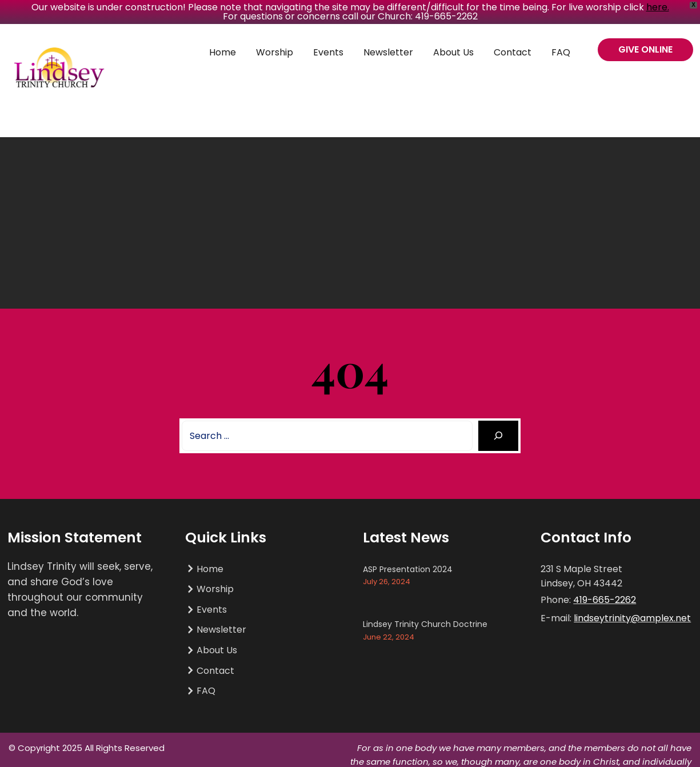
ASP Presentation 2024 (408, 569)
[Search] (499, 436)
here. (658, 7)
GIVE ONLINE (645, 49)
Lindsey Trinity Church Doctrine (425, 624)
